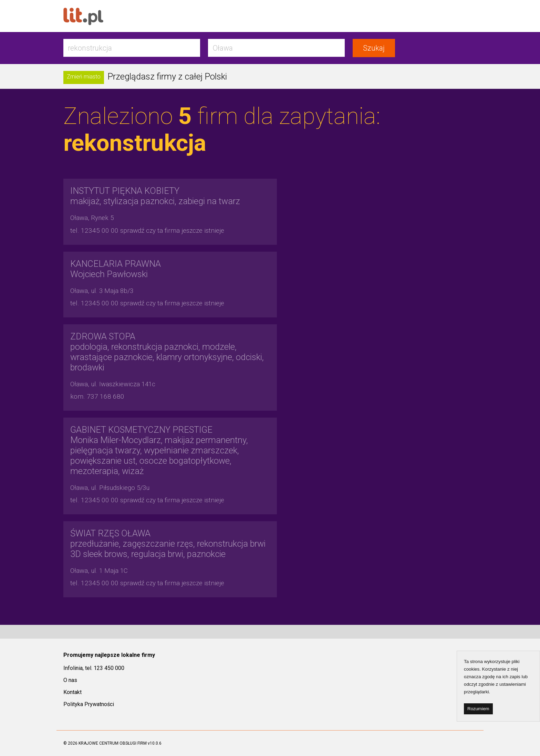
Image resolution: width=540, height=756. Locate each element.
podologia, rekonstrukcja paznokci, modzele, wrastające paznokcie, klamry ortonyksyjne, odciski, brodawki (167, 352)
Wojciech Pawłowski (116, 269)
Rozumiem (478, 709)
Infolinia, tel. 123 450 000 (94, 668)
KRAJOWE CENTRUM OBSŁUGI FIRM (113, 743)
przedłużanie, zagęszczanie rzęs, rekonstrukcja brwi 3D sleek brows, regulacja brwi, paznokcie (168, 544)
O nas (70, 680)
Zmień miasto (84, 77)
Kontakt (72, 692)
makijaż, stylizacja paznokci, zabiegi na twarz (155, 196)
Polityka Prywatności (89, 704)
